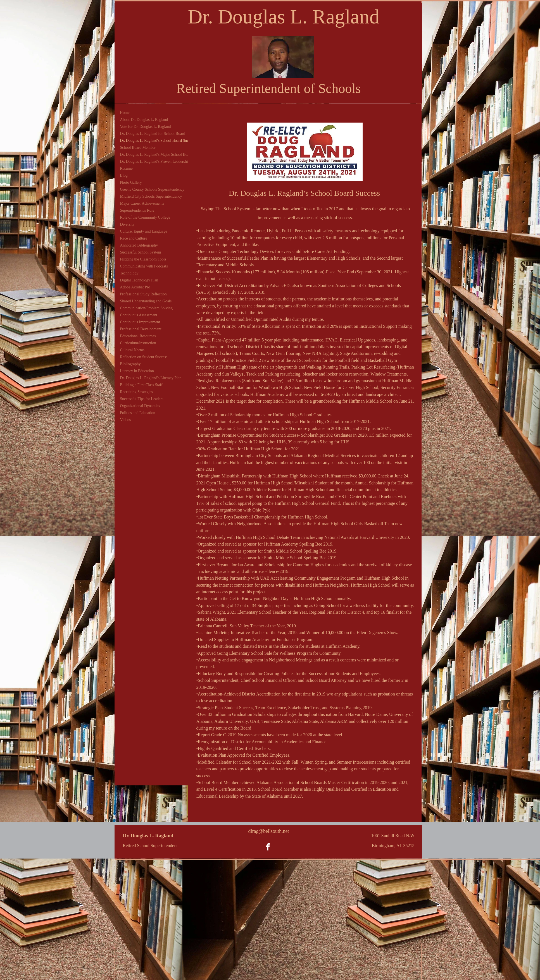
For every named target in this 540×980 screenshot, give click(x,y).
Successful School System (141, 252)
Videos (126, 420)
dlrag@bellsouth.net (268, 831)
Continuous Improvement (140, 322)
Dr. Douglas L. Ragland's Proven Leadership (155, 162)
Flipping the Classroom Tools (143, 259)
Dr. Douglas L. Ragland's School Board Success (158, 141)
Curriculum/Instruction (138, 343)
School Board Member (138, 148)
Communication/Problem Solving (147, 308)
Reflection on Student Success (144, 357)
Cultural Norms (132, 350)
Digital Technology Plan (139, 280)
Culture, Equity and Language (144, 231)
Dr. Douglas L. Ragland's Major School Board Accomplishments (171, 155)
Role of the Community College (145, 217)
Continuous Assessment (139, 315)
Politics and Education (138, 413)
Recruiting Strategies (137, 392)
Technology (129, 273)
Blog (124, 175)
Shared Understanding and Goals (146, 301)
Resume (126, 168)
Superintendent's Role (137, 210)
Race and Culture (134, 238)
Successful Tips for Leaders (142, 399)
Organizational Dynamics (140, 406)
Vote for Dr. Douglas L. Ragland (146, 127)
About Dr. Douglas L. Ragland (144, 120)
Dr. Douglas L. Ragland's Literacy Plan (151, 378)
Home (125, 113)
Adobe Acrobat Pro (135, 287)
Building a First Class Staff (141, 385)
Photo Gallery (131, 182)
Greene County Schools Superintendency (152, 189)
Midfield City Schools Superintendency (151, 196)
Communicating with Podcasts (144, 266)
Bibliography (130, 364)
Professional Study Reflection (143, 294)
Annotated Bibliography (139, 245)
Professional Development (141, 329)
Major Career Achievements (142, 203)
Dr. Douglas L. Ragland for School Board (153, 134)
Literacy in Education (137, 371)
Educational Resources (138, 336)
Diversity (127, 224)
